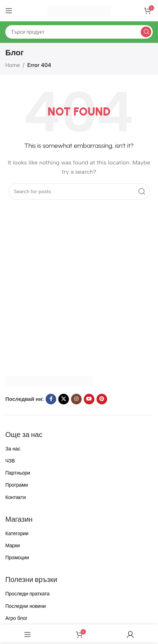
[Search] (79, 32)
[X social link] (64, 399)
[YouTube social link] (89, 399)
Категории (17, 534)
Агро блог (16, 618)
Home (13, 65)
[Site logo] (79, 10)
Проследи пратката (27, 594)
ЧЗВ (10, 461)
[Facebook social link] (51, 399)
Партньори (18, 473)
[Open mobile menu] (9, 11)
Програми (17, 485)
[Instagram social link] (76, 399)
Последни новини (25, 606)
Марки (13, 546)
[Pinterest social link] (102, 399)
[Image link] (49, 381)
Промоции (17, 558)
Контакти (16, 497)
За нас (13, 449)
